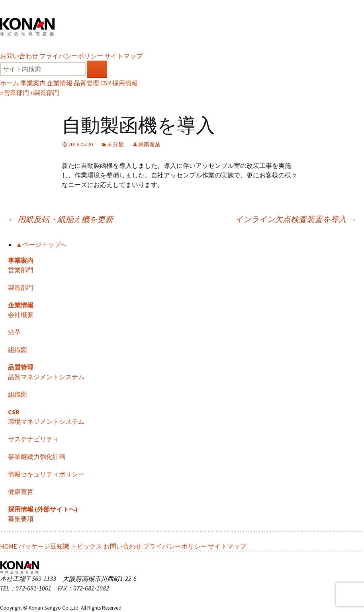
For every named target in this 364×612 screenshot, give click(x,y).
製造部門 (45, 92)
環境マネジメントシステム (46, 421)
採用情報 (125, 83)
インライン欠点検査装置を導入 (296, 219)
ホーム (10, 83)
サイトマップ (123, 56)
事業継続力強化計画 (37, 457)
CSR (106, 83)
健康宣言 (21, 492)
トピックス (86, 546)
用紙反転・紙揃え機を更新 (61, 219)
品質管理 (86, 83)
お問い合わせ (19, 56)
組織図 (18, 350)
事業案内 (33, 83)
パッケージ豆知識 (44, 546)
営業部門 (15, 92)
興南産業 (149, 144)
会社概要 (21, 315)
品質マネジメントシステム (46, 377)
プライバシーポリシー (71, 56)
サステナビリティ (33, 439)
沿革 (14, 332)
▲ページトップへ (41, 244)
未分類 (115, 144)
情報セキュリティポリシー (46, 474)
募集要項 (21, 519)
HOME (9, 546)
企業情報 (60, 83)
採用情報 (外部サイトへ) (43, 509)
